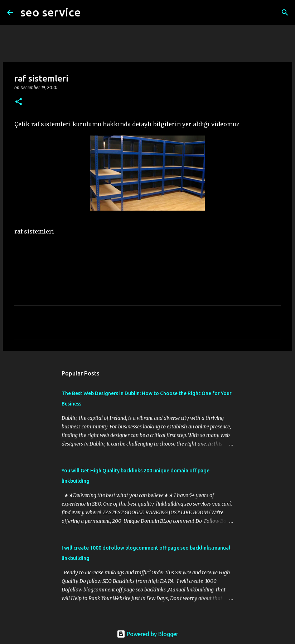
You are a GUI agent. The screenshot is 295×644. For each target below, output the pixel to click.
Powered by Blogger (147, 634)
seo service (50, 12)
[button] (19, 102)
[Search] (91, 13)
